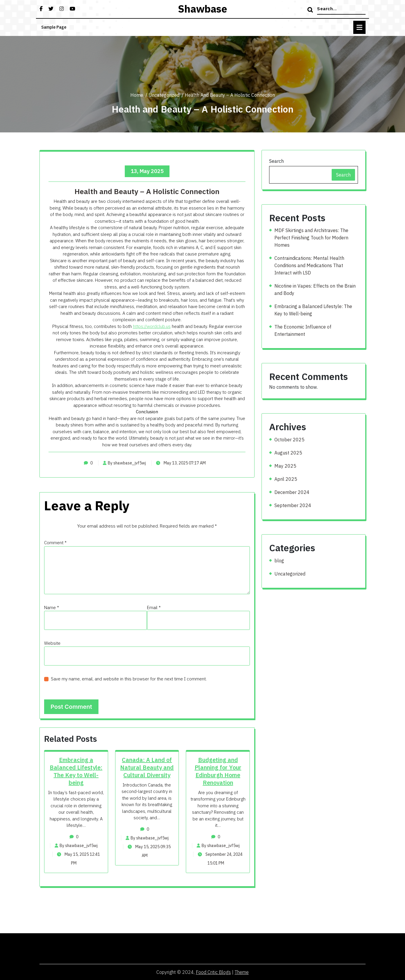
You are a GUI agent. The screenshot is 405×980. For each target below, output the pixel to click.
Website (52, 643)
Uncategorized (164, 95)
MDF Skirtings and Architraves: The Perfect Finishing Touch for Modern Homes (311, 238)
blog (279, 561)
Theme (242, 972)
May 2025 (285, 466)
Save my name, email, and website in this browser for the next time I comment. (129, 679)
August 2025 (288, 453)
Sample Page (54, 27)
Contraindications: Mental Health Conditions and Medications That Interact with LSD (309, 265)
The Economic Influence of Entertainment (303, 330)
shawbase (202, 9)
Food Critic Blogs (213, 972)
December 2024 (292, 492)
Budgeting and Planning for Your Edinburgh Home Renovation (218, 771)
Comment (55, 543)
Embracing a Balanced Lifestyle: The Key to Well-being (76, 771)
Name (52, 607)
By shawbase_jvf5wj (124, 463)
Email (154, 607)
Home (137, 95)
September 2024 (293, 505)
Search (276, 161)
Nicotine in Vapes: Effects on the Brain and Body (315, 289)
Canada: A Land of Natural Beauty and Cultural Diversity (147, 767)
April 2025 (286, 479)
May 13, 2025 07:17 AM (181, 463)
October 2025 (289, 440)
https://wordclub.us (152, 326)
